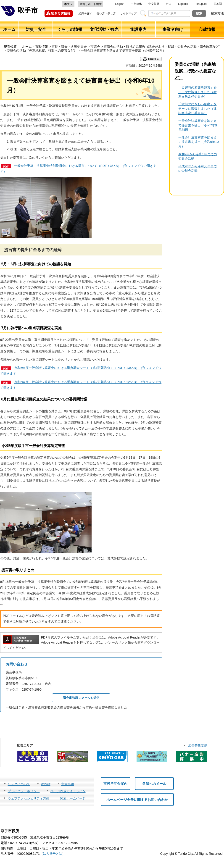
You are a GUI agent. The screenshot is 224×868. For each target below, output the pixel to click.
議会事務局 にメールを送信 (81, 698)
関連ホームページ (73, 798)
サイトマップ (128, 13)
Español (183, 4)
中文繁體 (154, 4)
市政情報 (42, 47)
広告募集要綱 (198, 745)
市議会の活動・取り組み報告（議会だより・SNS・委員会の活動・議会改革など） (163, 47)
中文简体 (136, 4)
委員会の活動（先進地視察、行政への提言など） (42, 50)
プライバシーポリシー (24, 791)
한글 (169, 4)
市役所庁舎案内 (115, 784)
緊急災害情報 (61, 14)
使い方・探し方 (106, 13)
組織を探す (85, 13)
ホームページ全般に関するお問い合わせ (137, 800)
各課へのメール (154, 784)
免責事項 (68, 784)
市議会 (95, 47)
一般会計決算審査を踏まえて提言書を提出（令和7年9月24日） (198, 125)
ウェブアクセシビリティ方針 (29, 798)
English (120, 4)
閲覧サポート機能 (91, 4)
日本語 (218, 4)
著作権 (46, 784)
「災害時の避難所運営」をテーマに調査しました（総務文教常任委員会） (198, 92)
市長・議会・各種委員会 (69, 47)
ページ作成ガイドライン (68, 791)
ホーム (27, 47)
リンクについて (19, 784)
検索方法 (217, 13)
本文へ (68, 4)
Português (201, 4)
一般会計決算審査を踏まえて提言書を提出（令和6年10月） (199, 142)
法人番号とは (53, 854)
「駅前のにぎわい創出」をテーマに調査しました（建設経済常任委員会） (198, 109)
